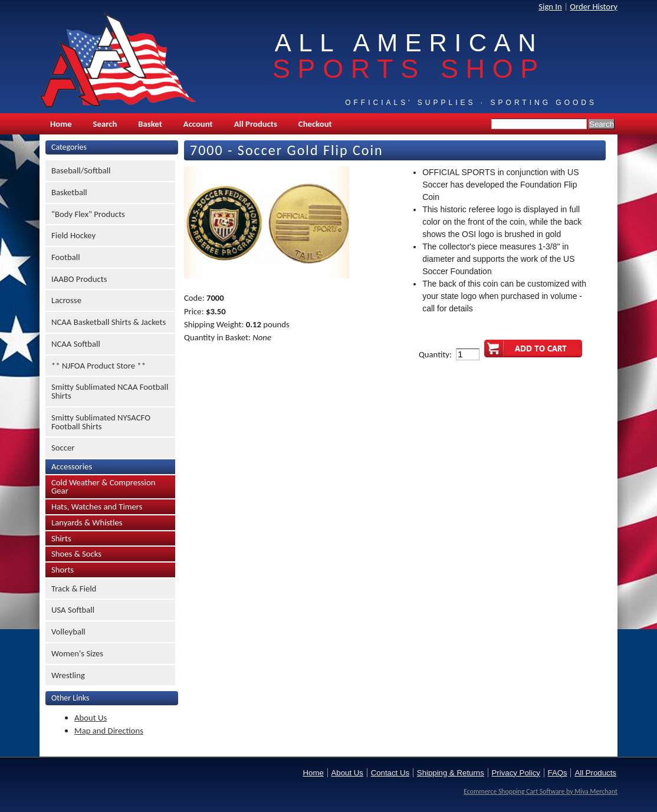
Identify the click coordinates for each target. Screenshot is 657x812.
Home (61, 124)
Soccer (63, 448)
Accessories (72, 466)
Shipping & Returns (451, 773)
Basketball (69, 192)
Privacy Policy (516, 773)
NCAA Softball (76, 344)
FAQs (558, 773)
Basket (150, 124)
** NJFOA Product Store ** (98, 366)
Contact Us (390, 773)
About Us (91, 718)
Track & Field (74, 589)
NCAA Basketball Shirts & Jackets (109, 322)
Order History (594, 6)
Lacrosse (66, 300)
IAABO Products (79, 279)
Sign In (550, 6)
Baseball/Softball (81, 170)
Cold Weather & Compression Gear (103, 487)
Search (105, 124)
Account (198, 124)
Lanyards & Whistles (87, 522)
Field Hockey (73, 235)
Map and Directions (109, 731)
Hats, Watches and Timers (97, 507)
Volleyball (68, 632)
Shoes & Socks (76, 554)
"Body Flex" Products (88, 214)
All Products (256, 124)
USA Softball (73, 610)
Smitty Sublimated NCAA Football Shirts (110, 391)
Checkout (315, 124)
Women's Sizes (77, 653)
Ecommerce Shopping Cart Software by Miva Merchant (541, 791)
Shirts (61, 538)
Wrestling (68, 675)
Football (66, 257)
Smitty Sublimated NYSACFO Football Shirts (101, 422)
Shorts (63, 570)
